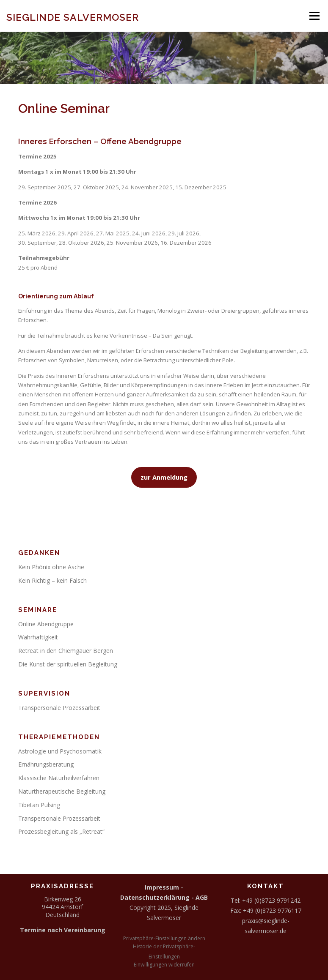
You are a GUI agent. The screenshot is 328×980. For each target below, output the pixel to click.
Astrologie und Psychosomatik (60, 751)
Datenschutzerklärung (155, 897)
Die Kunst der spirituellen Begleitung (68, 664)
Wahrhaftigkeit (38, 637)
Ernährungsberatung (46, 764)
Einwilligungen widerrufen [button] (164, 965)
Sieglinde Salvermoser (73, 17)
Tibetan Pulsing (39, 805)
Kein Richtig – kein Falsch (52, 580)
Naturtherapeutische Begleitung (62, 791)
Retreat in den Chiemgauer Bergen (66, 651)
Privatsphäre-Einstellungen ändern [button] (164, 938)
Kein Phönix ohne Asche (51, 567)
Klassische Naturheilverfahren (59, 778)
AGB (202, 897)
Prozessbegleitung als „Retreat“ (61, 831)
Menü (314, 16)
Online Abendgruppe (46, 624)
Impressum (162, 887)
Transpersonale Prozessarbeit (59, 708)
